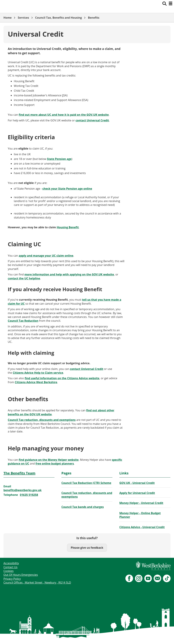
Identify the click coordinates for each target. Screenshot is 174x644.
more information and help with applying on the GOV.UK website (69, 274)
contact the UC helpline (24, 278)
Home (8, 18)
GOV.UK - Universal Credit (137, 483)
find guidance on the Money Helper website (49, 460)
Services (23, 18)
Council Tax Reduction (23, 321)
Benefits (94, 18)
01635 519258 (29, 495)
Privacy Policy (12, 579)
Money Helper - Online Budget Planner (140, 515)
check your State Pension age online (67, 189)
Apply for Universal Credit (137, 493)
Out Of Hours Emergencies (21, 575)
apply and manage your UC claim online (46, 256)
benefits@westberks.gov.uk (22, 490)
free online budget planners (55, 464)
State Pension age (59, 159)
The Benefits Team (19, 473)
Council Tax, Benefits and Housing (58, 18)
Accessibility (11, 563)
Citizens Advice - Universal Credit (142, 527)
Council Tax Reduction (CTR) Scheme (86, 483)
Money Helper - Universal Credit (141, 503)
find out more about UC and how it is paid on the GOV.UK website (64, 115)
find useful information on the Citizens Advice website (62, 378)
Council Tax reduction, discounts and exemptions (42, 420)
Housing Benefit (68, 227)
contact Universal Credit (92, 120)
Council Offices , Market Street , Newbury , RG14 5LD (37, 583)
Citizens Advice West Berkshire (36, 382)
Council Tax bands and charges (83, 507)
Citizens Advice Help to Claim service (38, 373)
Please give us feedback (87, 548)
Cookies (8, 571)
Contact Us (10, 567)
